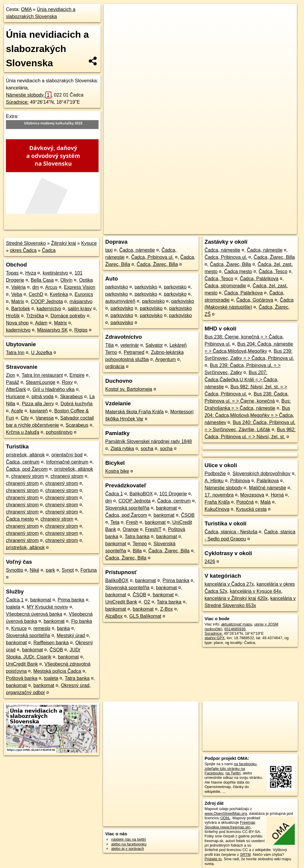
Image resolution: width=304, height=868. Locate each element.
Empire (77, 375)
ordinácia (115, 367)
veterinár (129, 345)
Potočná (245, 502)
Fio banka (82, 621)
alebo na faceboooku (129, 844)
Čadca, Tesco (273, 271)
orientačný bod (67, 455)
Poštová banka (22, 678)
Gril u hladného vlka (54, 389)
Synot (68, 570)
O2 (147, 602)
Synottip (15, 570)
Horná (277, 495)
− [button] (114, 23)
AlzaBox (114, 616)
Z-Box (167, 609)
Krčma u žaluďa (23, 432)
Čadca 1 (15, 600)
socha (147, 449)
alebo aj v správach (127, 849)
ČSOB (56, 650)
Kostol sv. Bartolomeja (129, 389)
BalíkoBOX (141, 494)
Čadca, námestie (137, 250)
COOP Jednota (47, 301)
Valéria (19, 287)
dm (36, 287)
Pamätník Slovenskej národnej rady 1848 (148, 441)
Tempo (140, 544)
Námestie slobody (29, 95)
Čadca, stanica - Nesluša (231, 532)
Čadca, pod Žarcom (27, 469)
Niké (34, 570)
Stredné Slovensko (26, 243)
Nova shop (17, 323)
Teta (115, 522)
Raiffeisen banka (51, 643)
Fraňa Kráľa (217, 502)
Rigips (81, 330)
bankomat (41, 600)
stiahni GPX (215, 638)
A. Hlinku (214, 481)
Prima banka (71, 600)
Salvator (154, 345)
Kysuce (89, 243)
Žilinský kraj (64, 243)
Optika (86, 280)
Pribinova (240, 481)
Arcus (51, 287)
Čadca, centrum (23, 462)
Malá (266, 502)
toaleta (13, 607)
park (50, 570)
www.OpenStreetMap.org (226, 813)
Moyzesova (252, 495)
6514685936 (235, 629)
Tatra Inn (15, 353)
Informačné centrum (67, 462)
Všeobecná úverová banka (34, 614)
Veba (17, 294)
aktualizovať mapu (237, 624)
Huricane (15, 397)
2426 (210, 561)
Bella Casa (42, 280)
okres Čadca (23, 250)
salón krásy (80, 309)
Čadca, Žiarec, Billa (157, 264)
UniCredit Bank (22, 664)
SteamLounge (41, 382)
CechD (36, 294)
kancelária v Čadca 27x (229, 584)
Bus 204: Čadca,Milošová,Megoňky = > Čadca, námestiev (249, 415)
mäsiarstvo (81, 301)
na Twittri (233, 773)
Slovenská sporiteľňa (28, 635)
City (25, 418)
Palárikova (268, 481)
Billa (137, 551)
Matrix (18, 301)
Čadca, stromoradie (225, 286)
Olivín (66, 280)
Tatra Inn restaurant (42, 375)
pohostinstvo (59, 432)
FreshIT (153, 529)
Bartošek (21, 309)
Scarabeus (77, 425)
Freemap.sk (225, 213)
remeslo (42, 628)
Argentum (166, 359)
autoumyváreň (120, 301)
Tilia (109, 345)
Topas (12, 273)
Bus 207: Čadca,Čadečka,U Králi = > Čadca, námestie (242, 380)
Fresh (132, 522)
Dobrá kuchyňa (77, 404)
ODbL (225, 818)
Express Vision (80, 287)
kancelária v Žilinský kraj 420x (236, 598)
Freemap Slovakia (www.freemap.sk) (230, 825)
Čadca (49, 250)
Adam (41, 323)
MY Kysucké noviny (47, 607)
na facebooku (245, 764)
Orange (130, 529)
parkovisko (116, 287)
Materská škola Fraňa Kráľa (134, 412)
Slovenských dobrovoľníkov (261, 474)
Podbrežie (215, 474)
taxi (109, 250)
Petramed (134, 352)
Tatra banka (77, 678)
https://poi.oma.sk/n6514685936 (270, 213)
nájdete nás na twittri (128, 839)
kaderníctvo (49, 309)
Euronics (84, 294)
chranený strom (28, 476)
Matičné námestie (267, 488)
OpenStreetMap (194, 213)
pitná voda (42, 397)
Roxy (67, 382)
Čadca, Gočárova (255, 300)
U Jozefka (42, 353)
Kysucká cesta (251, 509)
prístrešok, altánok (25, 455)
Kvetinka (59, 294)
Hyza (31, 273)
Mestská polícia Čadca (57, 671)
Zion (11, 375)
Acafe (17, 411)
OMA (26, 9)
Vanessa (45, 418)
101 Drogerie (173, 494)
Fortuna (89, 570)
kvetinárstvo (55, 273)
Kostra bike (117, 471)
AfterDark (16, 389)
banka (64, 628)
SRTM (245, 854)
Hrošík (13, 316)
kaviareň (39, 411)
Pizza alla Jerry (38, 404)
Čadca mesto (20, 519)
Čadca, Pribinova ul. (152, 257)
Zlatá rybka (122, 449)
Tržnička (35, 316)
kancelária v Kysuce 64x (255, 591)
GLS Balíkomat (145, 616)
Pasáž (12, 382)
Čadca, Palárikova (259, 279)
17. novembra (219, 495)
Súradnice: (17, 102)
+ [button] (114, 14)
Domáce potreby (68, 316)
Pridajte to (213, 859)
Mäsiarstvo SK (52, 330)
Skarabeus (71, 397)
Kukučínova (217, 509)
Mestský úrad (71, 635)
